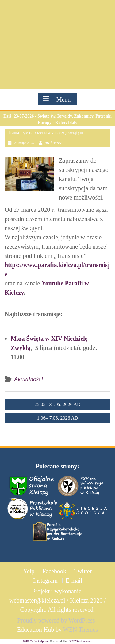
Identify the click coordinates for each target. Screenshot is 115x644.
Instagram (45, 580)
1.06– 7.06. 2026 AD (57, 418)
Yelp (29, 571)
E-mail (74, 580)
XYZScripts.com (81, 641)
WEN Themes (81, 630)
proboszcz (53, 143)
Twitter (83, 571)
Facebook (54, 571)
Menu (57, 99)
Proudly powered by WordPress (56, 620)
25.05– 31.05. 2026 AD (57, 404)
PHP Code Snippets (36, 641)
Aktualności (29, 379)
